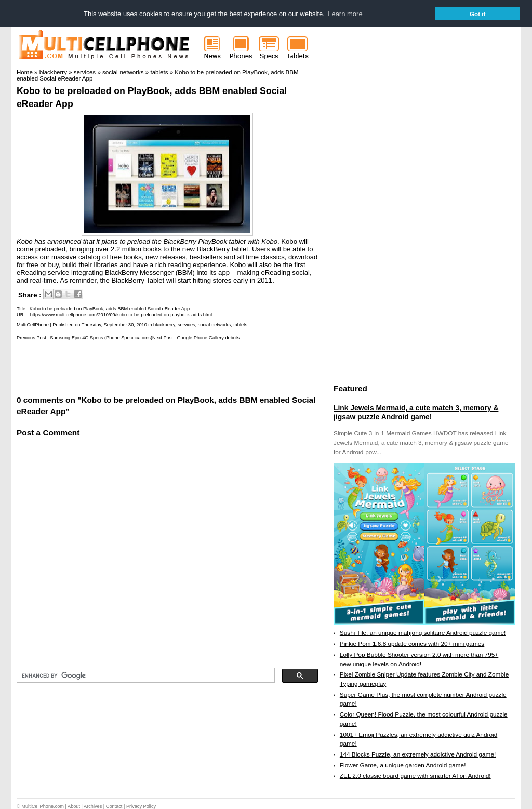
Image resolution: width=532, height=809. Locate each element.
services (187, 324)
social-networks (214, 324)
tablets (240, 324)
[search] (145, 675)
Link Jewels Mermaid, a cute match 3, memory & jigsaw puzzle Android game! (416, 412)
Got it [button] (478, 14)
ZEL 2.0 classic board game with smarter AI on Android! (415, 776)
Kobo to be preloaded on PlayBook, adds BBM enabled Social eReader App (110, 309)
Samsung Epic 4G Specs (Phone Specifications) (101, 337)
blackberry (164, 324)
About (74, 806)
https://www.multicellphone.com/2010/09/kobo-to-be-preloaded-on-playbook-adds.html (121, 314)
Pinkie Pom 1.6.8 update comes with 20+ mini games (412, 643)
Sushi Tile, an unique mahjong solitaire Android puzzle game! (423, 633)
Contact (114, 806)
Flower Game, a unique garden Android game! (403, 765)
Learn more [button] (345, 14)
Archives (93, 806)
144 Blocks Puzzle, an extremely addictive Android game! (418, 754)
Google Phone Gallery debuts (208, 337)
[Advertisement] (138, 367)
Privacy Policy (141, 806)
